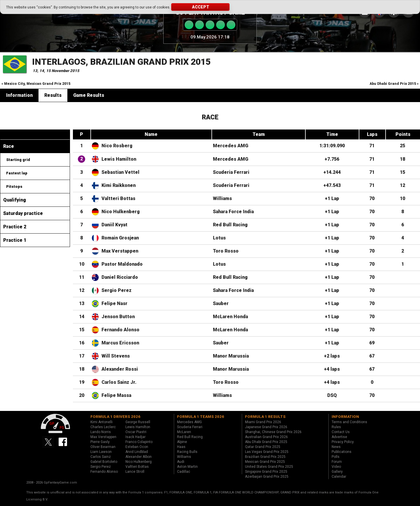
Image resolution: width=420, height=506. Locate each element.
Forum (337, 462)
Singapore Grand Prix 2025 (266, 472)
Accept (201, 7)
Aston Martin (187, 467)
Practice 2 (15, 227)
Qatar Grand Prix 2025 (263, 447)
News (336, 447)
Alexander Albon (139, 457)
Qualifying (15, 200)
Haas (181, 447)
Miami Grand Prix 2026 (263, 422)
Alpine (182, 442)
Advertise (339, 437)
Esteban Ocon (137, 447)
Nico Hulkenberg (121, 212)
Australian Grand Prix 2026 (266, 437)
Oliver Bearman (103, 447)
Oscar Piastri (136, 432)
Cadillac (184, 472)
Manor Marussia (231, 356)
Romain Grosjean (120, 238)
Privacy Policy (343, 442)
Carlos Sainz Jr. (119, 382)
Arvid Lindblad (137, 452)
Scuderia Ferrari (231, 172)
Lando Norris (101, 432)
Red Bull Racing (230, 225)
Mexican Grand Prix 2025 (265, 462)
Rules (336, 427)
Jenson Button (118, 317)
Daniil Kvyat (114, 225)
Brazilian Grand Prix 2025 (265, 457)
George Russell (138, 422)
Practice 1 (15, 240)
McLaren (184, 432)
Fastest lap (17, 173)
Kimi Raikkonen (119, 185)
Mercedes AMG (231, 146)
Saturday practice (23, 213)
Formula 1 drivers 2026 (115, 417)
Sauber (221, 303)
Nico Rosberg (117, 146)
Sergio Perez (117, 290)
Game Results (89, 95)
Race (9, 146)
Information (19, 95)
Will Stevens (116, 356)
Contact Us (341, 432)
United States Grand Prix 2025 (269, 467)
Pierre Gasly (100, 442)
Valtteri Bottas (118, 198)
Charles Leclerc (103, 427)
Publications (342, 452)
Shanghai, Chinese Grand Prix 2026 (273, 432)
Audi (181, 462)
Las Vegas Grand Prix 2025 (267, 452)
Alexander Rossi (120, 369)
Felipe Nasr (114, 303)
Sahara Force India (233, 212)
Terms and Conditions (349, 422)
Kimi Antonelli (101, 422)
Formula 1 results (265, 417)
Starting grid (18, 160)
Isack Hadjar (135, 437)
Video (336, 467)
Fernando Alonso (120, 330)
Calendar (339, 477)
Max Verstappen (120, 251)
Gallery (337, 472)
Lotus (219, 238)
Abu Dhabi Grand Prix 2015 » (394, 84)
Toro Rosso (226, 251)
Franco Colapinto (139, 442)
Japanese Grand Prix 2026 (266, 427)
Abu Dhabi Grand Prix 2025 (266, 442)
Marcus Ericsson (120, 343)
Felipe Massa (116, 395)
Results (53, 95)
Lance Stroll (135, 472)
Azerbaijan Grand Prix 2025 (267, 477)
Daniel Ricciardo (120, 277)
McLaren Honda (230, 317)
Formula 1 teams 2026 (201, 417)
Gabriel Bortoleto (104, 462)
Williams (222, 198)
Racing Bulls (187, 452)
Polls (336, 457)
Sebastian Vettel (120, 172)
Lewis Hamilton (119, 159)
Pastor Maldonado (122, 264)
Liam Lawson (101, 452)
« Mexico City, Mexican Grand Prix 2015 (36, 84)
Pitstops (14, 187)
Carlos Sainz (101, 457)
